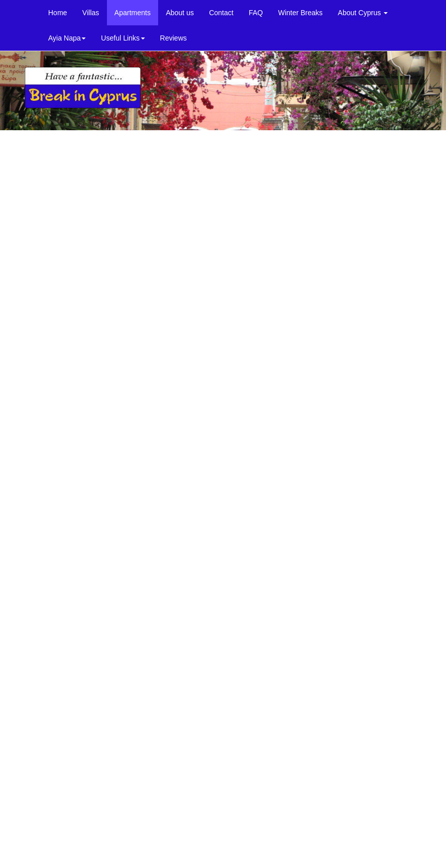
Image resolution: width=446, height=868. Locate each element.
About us (180, 13)
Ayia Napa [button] (67, 38)
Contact (221, 13)
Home (58, 13)
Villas (90, 13)
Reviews (174, 38)
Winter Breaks (301, 13)
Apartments (133, 13)
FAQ (256, 13)
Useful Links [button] (123, 38)
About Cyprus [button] (363, 13)
